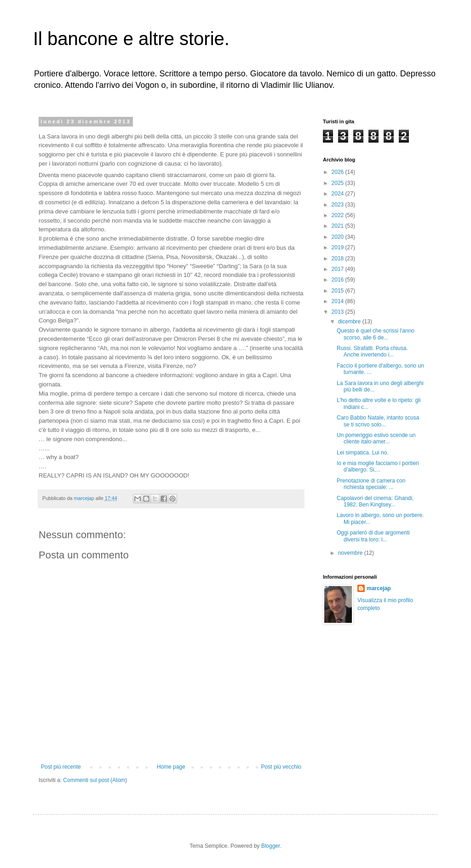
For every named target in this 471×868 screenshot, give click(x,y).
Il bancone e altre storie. (131, 39)
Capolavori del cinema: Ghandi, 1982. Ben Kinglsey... (375, 501)
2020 (339, 237)
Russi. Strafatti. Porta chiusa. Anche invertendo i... (372, 351)
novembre (351, 553)
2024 (339, 194)
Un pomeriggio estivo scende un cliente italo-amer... (376, 438)
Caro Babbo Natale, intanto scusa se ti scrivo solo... (378, 421)
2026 (339, 172)
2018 (339, 259)
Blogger (271, 846)
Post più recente (61, 767)
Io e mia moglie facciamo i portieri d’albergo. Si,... (378, 466)
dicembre (350, 322)
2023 (339, 205)
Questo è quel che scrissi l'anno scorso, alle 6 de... (376, 334)
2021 (339, 226)
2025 (339, 183)
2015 (339, 291)
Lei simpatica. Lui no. (363, 453)
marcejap (379, 588)
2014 (339, 301)
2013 (339, 312)
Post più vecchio (281, 767)
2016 (339, 280)
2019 (339, 247)
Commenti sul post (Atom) (95, 780)
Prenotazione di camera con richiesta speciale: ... (371, 484)
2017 (339, 269)
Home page (171, 767)
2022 (339, 215)
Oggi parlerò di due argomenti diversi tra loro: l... (373, 536)
